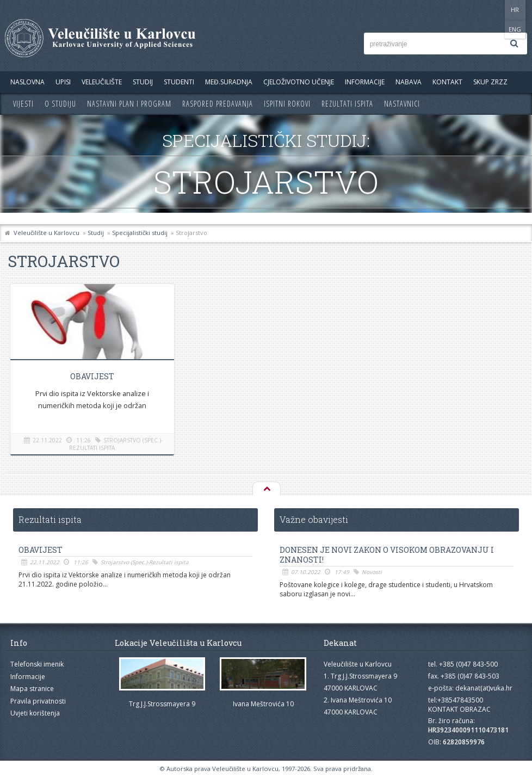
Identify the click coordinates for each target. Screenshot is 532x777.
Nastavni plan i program (129, 104)
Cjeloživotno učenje (299, 82)
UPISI (63, 82)
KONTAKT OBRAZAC (459, 709)
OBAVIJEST (92, 376)
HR (494, 10)
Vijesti (23, 104)
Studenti (179, 82)
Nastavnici (402, 104)
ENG (516, 10)
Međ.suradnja (229, 82)
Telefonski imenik (37, 664)
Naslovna (27, 82)
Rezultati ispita (347, 104)
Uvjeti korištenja (35, 713)
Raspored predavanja (218, 104)
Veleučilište (102, 82)
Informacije (365, 82)
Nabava (409, 82)
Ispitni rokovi (287, 104)
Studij (143, 82)
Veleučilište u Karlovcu (47, 233)
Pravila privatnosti (38, 701)
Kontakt (447, 82)
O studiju (60, 104)
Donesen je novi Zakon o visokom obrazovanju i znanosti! (387, 555)
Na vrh (266, 489)
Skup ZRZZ (490, 82)
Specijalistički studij (140, 233)
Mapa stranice (32, 689)
